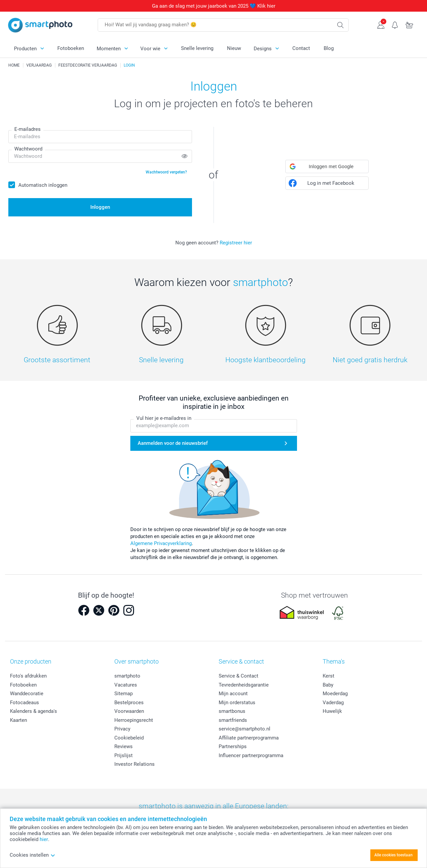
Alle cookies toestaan (393, 855)
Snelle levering (197, 48)
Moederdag (335, 694)
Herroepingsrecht (134, 720)
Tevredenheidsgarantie (244, 685)
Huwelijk (332, 711)
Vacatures (126, 685)
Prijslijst (123, 755)
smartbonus (232, 711)
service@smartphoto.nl (244, 729)
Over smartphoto (136, 661)
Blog (329, 48)
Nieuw (234, 48)
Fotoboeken (71, 48)
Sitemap (123, 694)
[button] (327, 166)
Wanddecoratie (27, 694)
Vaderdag (333, 703)
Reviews (123, 746)
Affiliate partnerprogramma (249, 738)
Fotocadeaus (24, 703)
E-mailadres (27, 129)
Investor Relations (134, 764)
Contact (301, 48)
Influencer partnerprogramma (251, 755)
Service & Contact (238, 676)
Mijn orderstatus (237, 703)
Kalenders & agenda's (33, 711)
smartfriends (233, 720)
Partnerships (233, 746)
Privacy (122, 729)
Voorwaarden (129, 711)
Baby (328, 685)
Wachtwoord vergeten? (166, 172)
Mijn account (233, 694)
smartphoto (127, 676)
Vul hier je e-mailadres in (164, 419)
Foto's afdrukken (28, 676)
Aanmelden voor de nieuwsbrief (173, 443)
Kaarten (18, 720)
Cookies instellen (32, 855)
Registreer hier (236, 243)
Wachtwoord (28, 149)
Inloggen (100, 207)
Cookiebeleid (129, 738)
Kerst (328, 676)
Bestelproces (129, 703)
